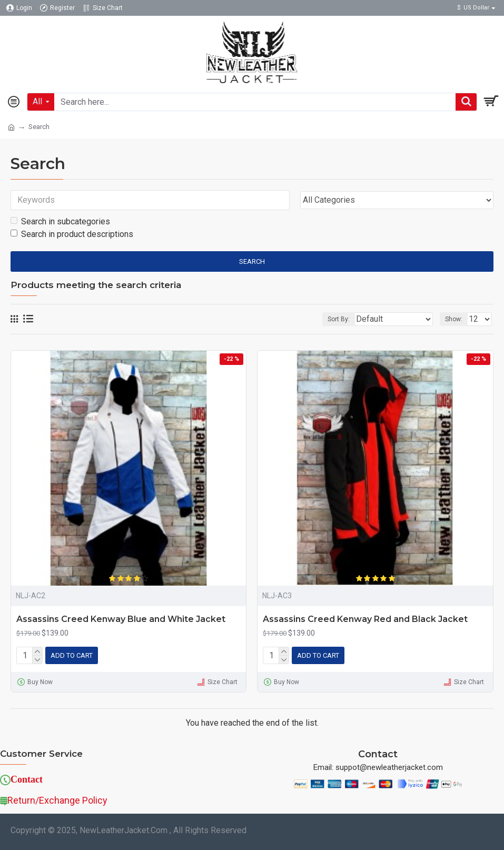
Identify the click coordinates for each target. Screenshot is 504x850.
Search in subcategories (60, 221)
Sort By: (339, 319)
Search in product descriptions (72, 234)
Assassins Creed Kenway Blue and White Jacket (121, 619)
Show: (454, 319)
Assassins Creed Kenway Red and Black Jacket (365, 619)
